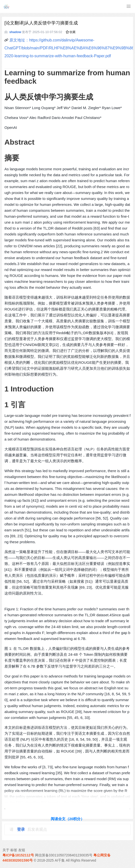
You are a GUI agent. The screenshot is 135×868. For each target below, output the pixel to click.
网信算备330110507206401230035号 (64, 855)
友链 (22, 850)
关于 (6, 850)
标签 (14, 850)
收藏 (71, 32)
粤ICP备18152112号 (18, 855)
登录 (21, 829)
